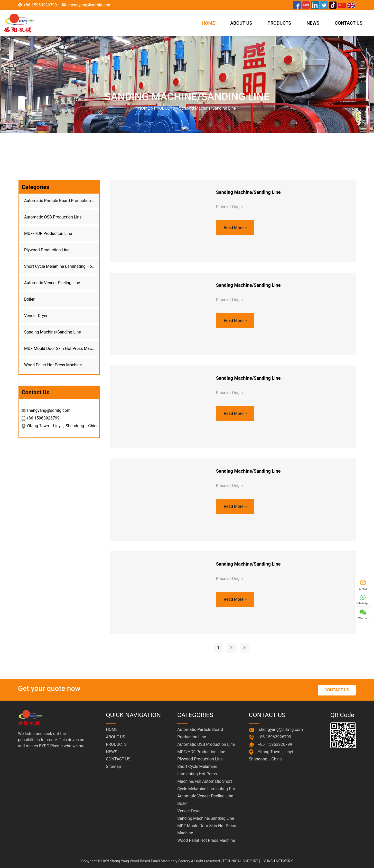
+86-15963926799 (40, 5)
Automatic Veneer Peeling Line (52, 283)
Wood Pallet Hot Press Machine (53, 365)
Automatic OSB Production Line (53, 217)
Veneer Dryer (36, 316)
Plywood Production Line (47, 250)
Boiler (29, 299)
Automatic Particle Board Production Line (62, 201)
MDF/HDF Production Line (48, 233)
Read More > (235, 228)
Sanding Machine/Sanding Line (207, 108)
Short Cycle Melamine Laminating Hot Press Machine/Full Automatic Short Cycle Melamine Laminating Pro (62, 266)
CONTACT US (349, 23)
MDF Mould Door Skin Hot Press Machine (62, 349)
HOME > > (187, 108)
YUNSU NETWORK (278, 861)
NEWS (313, 23)
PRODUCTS (279, 23)
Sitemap (113, 766)
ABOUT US (241, 23)
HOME (208, 23)
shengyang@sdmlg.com (89, 5)
